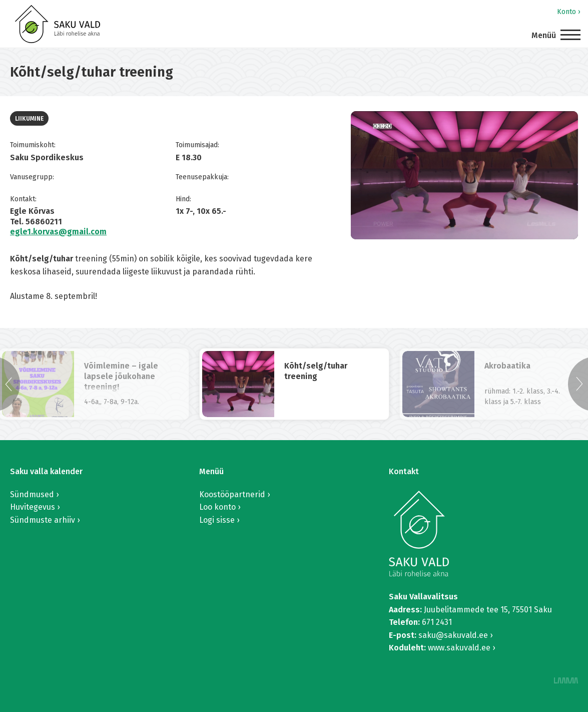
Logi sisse (217, 520)
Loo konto (217, 507)
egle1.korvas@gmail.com (58, 232)
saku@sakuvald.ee (453, 635)
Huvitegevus (33, 507)
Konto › (569, 12)
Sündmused (32, 494)
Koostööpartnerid (232, 494)
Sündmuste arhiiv (43, 520)
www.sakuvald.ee (459, 648)
